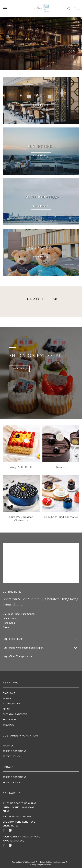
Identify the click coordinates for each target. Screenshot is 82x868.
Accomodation (12, 704)
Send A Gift (9, 720)
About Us (8, 746)
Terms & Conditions (15, 751)
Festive (7, 699)
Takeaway (8, 725)
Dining (7, 709)
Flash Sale (9, 693)
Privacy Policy (11, 756)
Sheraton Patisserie (15, 714)
